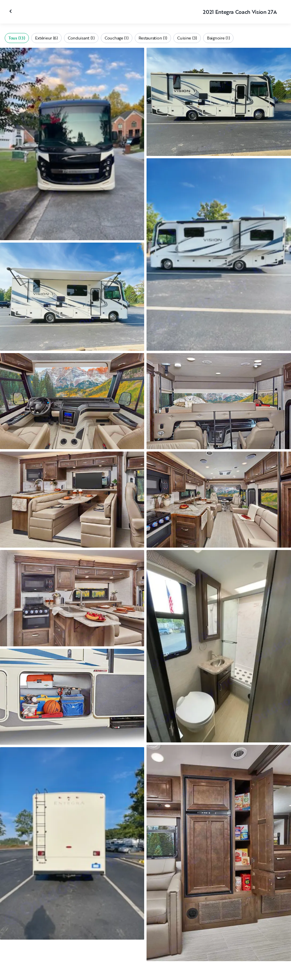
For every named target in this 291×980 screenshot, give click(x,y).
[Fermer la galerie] (11, 11)
